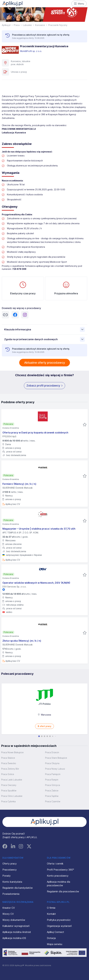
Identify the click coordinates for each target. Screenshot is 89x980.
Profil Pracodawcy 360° (60, 870)
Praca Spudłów (9, 791)
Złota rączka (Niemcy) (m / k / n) (22, 641)
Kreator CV (9, 908)
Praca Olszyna (52, 763)
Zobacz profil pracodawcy (44, 386)
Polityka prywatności (59, 920)
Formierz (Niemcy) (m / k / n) (19, 484)
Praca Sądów (52, 796)
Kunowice (40, 25)
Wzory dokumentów (14, 920)
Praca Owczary (9, 785)
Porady (7, 876)
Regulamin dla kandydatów (18, 888)
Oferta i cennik (55, 864)
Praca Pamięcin (53, 774)
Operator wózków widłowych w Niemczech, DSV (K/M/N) (36, 583)
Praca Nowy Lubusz (55, 769)
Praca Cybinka (8, 801)
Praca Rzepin (52, 780)
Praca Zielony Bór (10, 769)
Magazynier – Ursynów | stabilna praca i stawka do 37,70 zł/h (39, 529)
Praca (17, 25)
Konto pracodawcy (58, 876)
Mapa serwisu (55, 944)
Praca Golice (8, 774)
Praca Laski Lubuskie (12, 780)
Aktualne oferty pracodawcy (45, 363)
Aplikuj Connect (55, 932)
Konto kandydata (12, 882)
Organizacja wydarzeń (59, 926)
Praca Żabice (52, 791)
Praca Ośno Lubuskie (12, 796)
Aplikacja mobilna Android (17, 932)
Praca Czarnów (53, 801)
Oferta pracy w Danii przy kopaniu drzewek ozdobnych (35, 433)
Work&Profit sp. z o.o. (31, 51)
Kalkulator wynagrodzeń (16, 926)
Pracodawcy (10, 870)
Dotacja (51, 938)
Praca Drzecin (52, 752)
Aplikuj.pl (6, 25)
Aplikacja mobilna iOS (14, 938)
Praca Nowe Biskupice (12, 752)
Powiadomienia (11, 894)
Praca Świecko (9, 763)
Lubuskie (27, 25)
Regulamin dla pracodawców (63, 891)
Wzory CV (8, 914)
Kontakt (51, 914)
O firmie (51, 908)
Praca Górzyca (53, 785)
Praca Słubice (8, 758)
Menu (79, 4)
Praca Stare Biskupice (56, 758)
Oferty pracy (10, 864)
